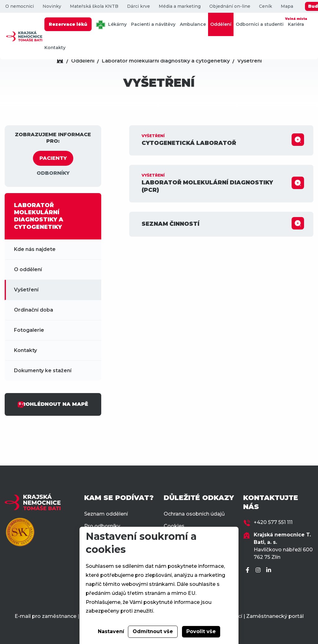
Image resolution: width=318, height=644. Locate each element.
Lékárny (111, 25)
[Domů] (60, 61)
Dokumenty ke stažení (43, 371)
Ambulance (193, 24)
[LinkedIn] (270, 570)
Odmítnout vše (153, 631)
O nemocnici (20, 6)
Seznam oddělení (106, 514)
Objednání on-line (230, 6)
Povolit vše (201, 631)
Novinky (52, 6)
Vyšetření (250, 61)
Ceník (266, 6)
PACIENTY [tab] (53, 158)
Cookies (174, 526)
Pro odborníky (102, 526)
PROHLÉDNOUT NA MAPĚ (53, 405)
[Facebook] (248, 570)
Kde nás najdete (35, 249)
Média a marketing (180, 6)
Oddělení (221, 24)
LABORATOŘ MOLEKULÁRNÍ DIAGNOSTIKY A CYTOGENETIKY (39, 216)
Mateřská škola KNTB (94, 6)
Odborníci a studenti (260, 24)
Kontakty (55, 48)
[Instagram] (259, 570)
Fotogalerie (29, 330)
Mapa (287, 6)
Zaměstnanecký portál (275, 616)
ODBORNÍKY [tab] (53, 173)
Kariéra (296, 21)
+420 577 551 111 (273, 522)
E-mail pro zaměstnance (45, 616)
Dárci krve (139, 6)
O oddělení (28, 269)
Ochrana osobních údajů (194, 514)
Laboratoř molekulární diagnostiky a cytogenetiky (166, 61)
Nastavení (111, 631)
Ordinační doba (34, 310)
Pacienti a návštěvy (153, 24)
